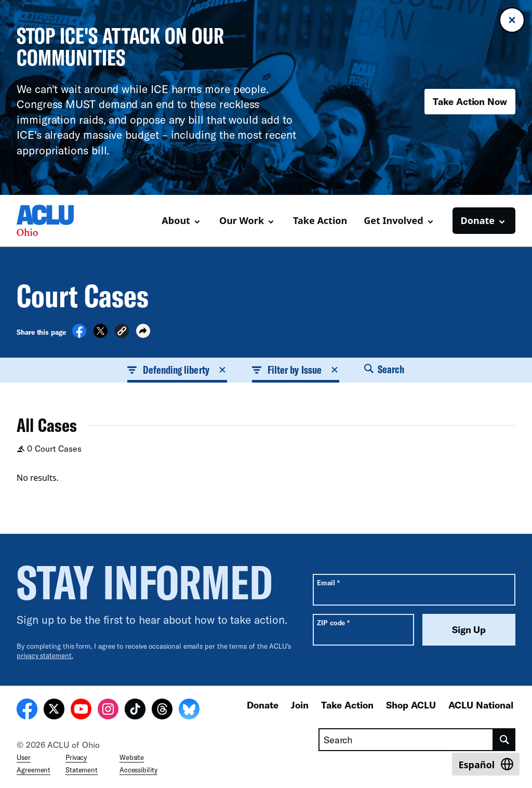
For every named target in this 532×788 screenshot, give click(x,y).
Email (328, 582)
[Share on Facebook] (79, 335)
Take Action (320, 220)
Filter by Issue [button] (296, 370)
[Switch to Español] (486, 764)
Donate (263, 705)
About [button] (176, 220)
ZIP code (333, 622)
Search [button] (384, 369)
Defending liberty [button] (177, 370)
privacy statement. (45, 655)
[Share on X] (101, 335)
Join (300, 705)
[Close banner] (512, 20)
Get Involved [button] (393, 220)
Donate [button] (478, 220)
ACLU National (481, 705)
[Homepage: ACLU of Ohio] (53, 220)
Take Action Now (470, 101)
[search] (504, 740)
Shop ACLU (411, 705)
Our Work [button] (242, 220)
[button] (122, 332)
